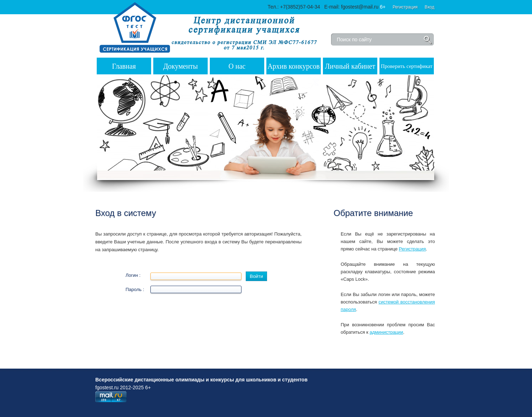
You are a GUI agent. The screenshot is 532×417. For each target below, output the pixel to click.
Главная (124, 66)
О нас (237, 66)
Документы (180, 66)
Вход (429, 7)
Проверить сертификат (407, 66)
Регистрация (405, 7)
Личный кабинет (350, 66)
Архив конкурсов (294, 66)
